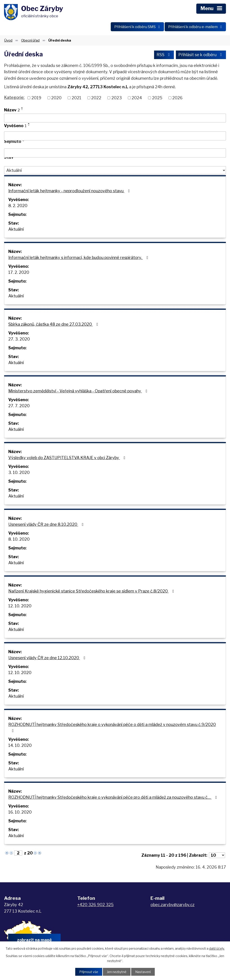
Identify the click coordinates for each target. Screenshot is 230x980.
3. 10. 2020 (19, 472)
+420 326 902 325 (95, 905)
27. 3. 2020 (19, 339)
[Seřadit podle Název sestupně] (22, 110)
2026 (177, 98)
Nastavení (143, 972)
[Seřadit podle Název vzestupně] (22, 108)
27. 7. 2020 (19, 406)
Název (12, 110)
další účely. (217, 948)
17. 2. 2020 (19, 272)
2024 (137, 98)
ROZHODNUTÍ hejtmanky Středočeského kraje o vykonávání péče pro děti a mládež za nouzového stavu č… (114, 797)
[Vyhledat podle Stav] (115, 170)
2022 (96, 98)
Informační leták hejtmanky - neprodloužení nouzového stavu (70, 191)
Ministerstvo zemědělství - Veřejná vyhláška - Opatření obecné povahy (79, 391)
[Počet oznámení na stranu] (217, 855)
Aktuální (16, 229)
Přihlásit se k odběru (201, 55)
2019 (36, 98)
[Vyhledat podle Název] (115, 118)
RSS (164, 55)
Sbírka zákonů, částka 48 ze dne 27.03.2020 (54, 324)
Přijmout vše (89, 972)
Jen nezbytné (117, 972)
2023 (117, 98)
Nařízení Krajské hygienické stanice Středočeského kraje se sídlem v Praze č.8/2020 (92, 591)
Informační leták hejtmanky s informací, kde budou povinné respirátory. (79, 258)
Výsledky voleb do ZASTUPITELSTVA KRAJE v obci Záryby (68, 458)
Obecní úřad (30, 40)
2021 (76, 98)
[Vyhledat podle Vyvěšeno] (115, 136)
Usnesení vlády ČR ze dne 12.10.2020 (48, 658)
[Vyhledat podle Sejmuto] (115, 153)
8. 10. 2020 (19, 539)
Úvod (8, 40)
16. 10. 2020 (20, 812)
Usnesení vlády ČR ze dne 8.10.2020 (47, 524)
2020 (56, 98)
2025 (157, 98)
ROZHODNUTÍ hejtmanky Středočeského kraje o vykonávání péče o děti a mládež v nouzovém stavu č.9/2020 (112, 727)
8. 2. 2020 (18, 206)
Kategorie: (14, 97)
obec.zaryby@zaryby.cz (172, 905)
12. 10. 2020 (20, 606)
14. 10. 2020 (20, 745)
